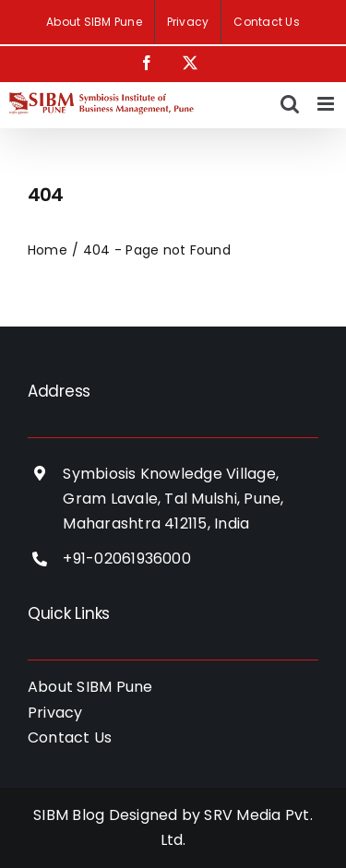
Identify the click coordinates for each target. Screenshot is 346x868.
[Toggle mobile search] (290, 104)
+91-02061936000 (127, 559)
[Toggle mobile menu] (327, 104)
